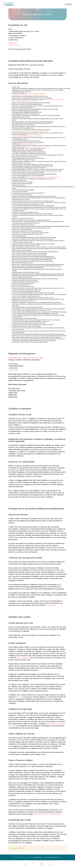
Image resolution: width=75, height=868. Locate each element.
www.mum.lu (13, 370)
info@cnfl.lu (13, 43)
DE (68, 4)
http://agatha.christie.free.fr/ (29, 144)
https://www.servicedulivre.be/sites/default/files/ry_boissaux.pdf (30, 131)
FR (65, 4)
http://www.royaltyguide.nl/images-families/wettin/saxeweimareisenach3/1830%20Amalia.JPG (29, 94)
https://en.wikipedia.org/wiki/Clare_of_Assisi (38, 147)
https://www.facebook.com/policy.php (47, 814)
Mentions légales (38, 857)
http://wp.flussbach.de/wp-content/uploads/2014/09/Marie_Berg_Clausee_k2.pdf (27, 135)
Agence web (53, 857)
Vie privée (47, 857)
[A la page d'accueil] (8, 4)
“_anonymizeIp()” (23, 658)
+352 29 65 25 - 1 (15, 45)
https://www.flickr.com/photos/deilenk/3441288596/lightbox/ (42, 177)
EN (71, 4)
